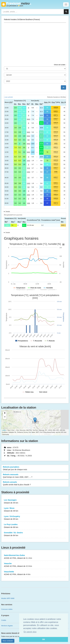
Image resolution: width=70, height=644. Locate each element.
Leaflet (4, 430)
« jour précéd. (9, 97)
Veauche (35, 565)
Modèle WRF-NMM (8, 598)
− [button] (5, 417)
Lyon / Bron (35, 510)
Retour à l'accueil (16, 4)
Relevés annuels (35, 483)
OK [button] (44, 639)
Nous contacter (8, 641)
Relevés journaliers (35, 468)
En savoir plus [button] (30, 632)
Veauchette (35, 573)
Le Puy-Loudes (35, 526)
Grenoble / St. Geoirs (35, 534)
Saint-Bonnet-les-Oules (35, 557)
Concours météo (7, 609)
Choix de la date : (60, 65)
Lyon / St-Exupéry (35, 518)
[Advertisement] (35, 43)
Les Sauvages (35, 501)
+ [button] (5, 413)
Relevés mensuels (35, 476)
